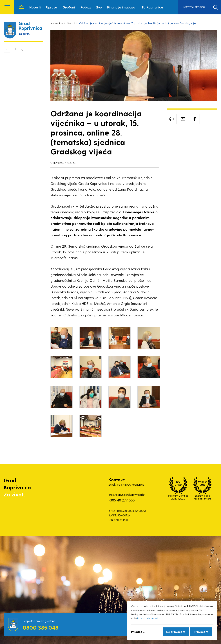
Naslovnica (21, 7)
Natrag (18, 49)
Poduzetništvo (91, 7)
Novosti (35, 7)
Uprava (52, 7)
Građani (69, 7)
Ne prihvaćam (176, 632)
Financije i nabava (121, 7)
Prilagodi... (138, 632)
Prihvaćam (201, 632)
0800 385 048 (41, 627)
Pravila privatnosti (147, 618)
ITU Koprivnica (152, 7)
